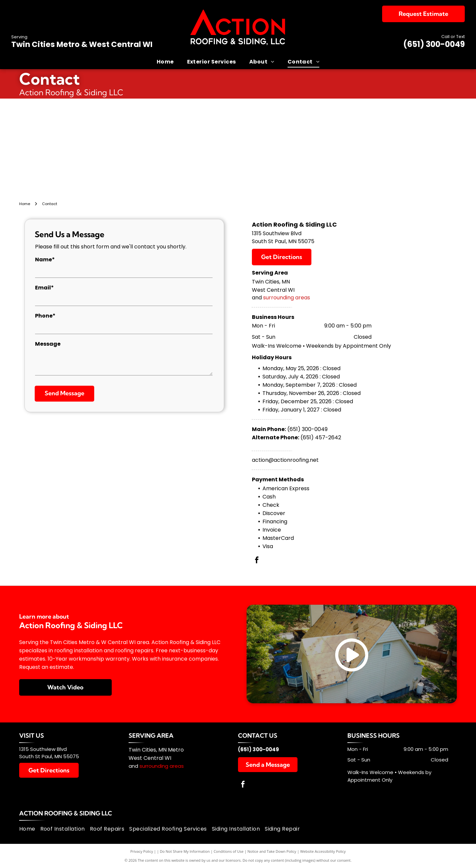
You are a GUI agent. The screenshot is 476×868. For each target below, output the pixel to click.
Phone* (45, 316)
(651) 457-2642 (321, 437)
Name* (45, 260)
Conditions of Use (229, 851)
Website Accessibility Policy (323, 851)
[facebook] (257, 561)
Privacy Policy (142, 851)
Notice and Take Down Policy (272, 851)
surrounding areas (287, 298)
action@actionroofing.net (285, 460)
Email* (44, 288)
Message (48, 344)
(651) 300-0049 (434, 44)
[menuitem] (165, 62)
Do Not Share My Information (185, 851)
